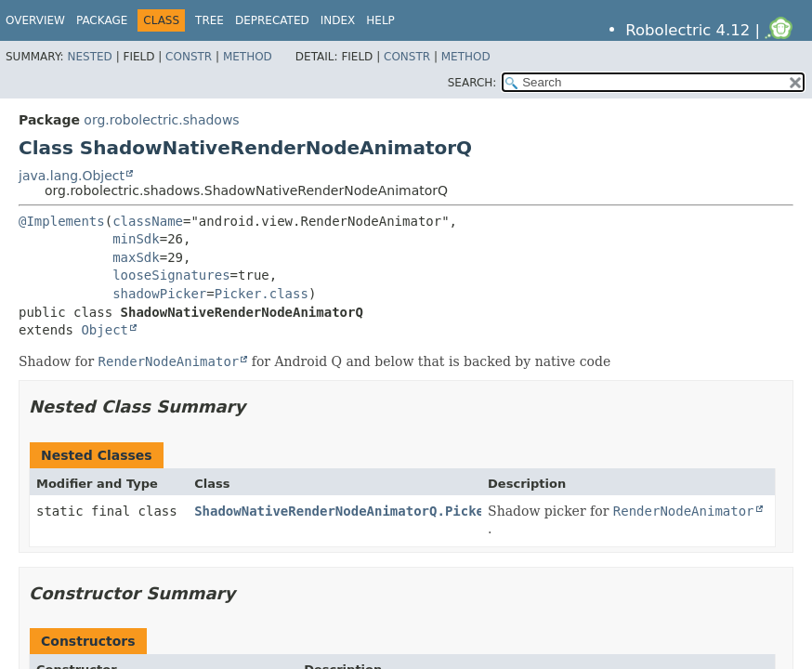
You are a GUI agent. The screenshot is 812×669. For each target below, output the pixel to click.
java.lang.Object (72, 176)
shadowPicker (159, 294)
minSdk (136, 239)
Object (105, 330)
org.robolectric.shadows (161, 120)
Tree (210, 20)
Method (248, 57)
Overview (35, 20)
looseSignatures (171, 275)
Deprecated (272, 20)
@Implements (62, 221)
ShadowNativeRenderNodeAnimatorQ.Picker (343, 511)
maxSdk (136, 257)
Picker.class (262, 294)
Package (102, 20)
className (148, 221)
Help (380, 20)
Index (338, 20)
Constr (189, 57)
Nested (89, 57)
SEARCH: (472, 83)
